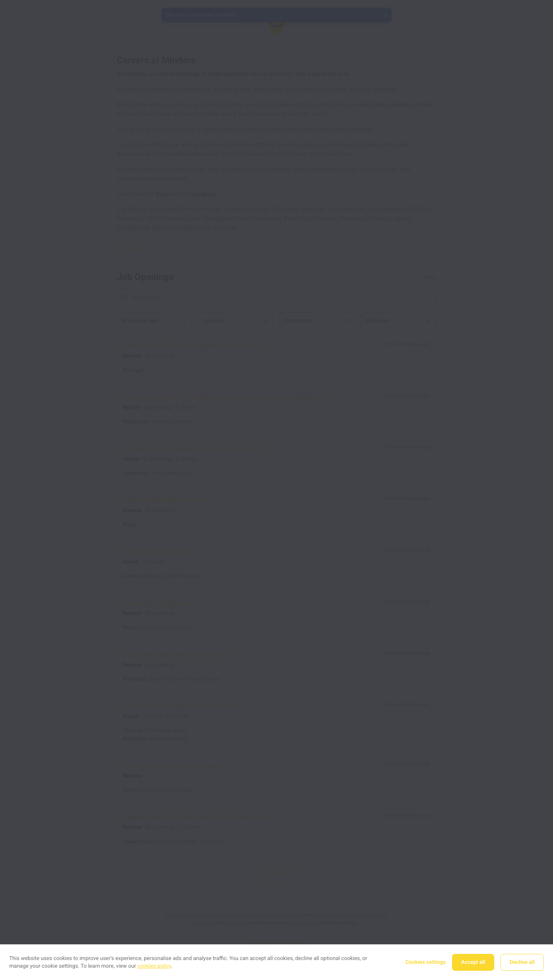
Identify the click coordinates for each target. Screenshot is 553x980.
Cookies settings (426, 962)
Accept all (473, 962)
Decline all (522, 962)
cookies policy (154, 966)
